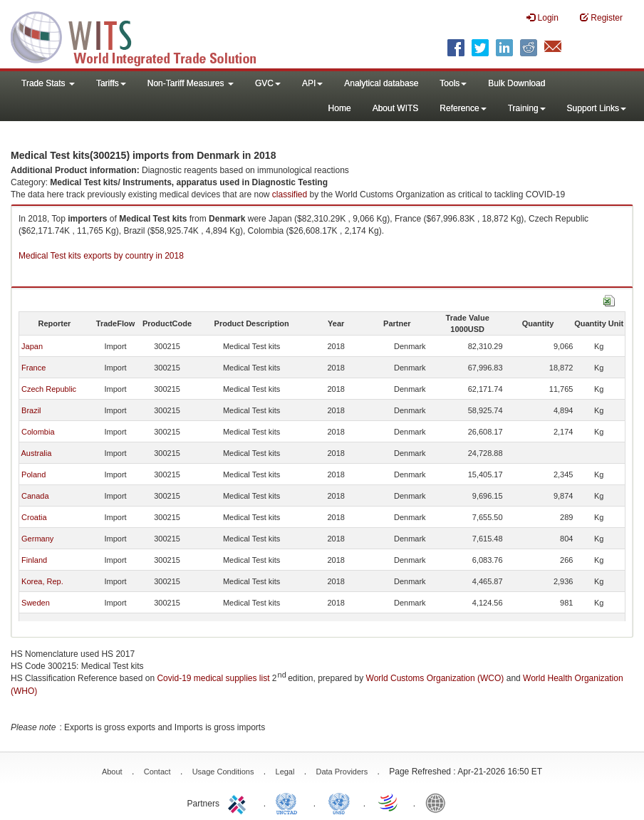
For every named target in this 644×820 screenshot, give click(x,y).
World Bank (439, 802)
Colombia (38, 432)
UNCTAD (289, 802)
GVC (268, 83)
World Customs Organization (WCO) (435, 678)
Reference (463, 108)
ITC (239, 802)
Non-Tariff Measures (191, 83)
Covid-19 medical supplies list (213, 678)
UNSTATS (339, 802)
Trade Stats (48, 83)
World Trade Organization (389, 802)
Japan (32, 346)
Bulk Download (516, 83)
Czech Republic (49, 389)
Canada (35, 496)
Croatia (34, 517)
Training (527, 108)
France (33, 368)
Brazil (31, 410)
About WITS (396, 108)
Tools (453, 83)
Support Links (597, 108)
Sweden (36, 603)
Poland (33, 474)
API (312, 83)
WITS (142, 36)
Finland (34, 560)
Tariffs (111, 83)
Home (340, 108)
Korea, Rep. (42, 581)
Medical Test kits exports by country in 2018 (101, 256)
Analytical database (381, 83)
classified (290, 194)
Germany (37, 539)
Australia (36, 453)
